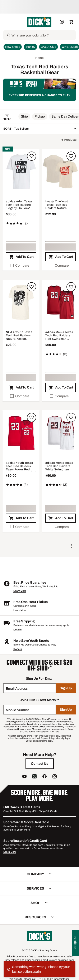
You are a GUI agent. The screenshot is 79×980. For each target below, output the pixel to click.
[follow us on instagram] (55, 777)
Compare (20, 265)
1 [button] (72, 545)
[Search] (43, 35)
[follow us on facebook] (45, 777)
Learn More (20, 591)
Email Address (17, 689)
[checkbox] (21, 266)
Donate (18, 649)
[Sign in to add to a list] (32, 156)
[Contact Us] (40, 764)
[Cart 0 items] (71, 22)
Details (17, 630)
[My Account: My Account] (62, 22)
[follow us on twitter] (34, 777)
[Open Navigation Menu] (8, 22)
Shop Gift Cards (48, 811)
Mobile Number (17, 710)
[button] (24, 117)
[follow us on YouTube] (24, 777)
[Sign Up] (66, 688)
